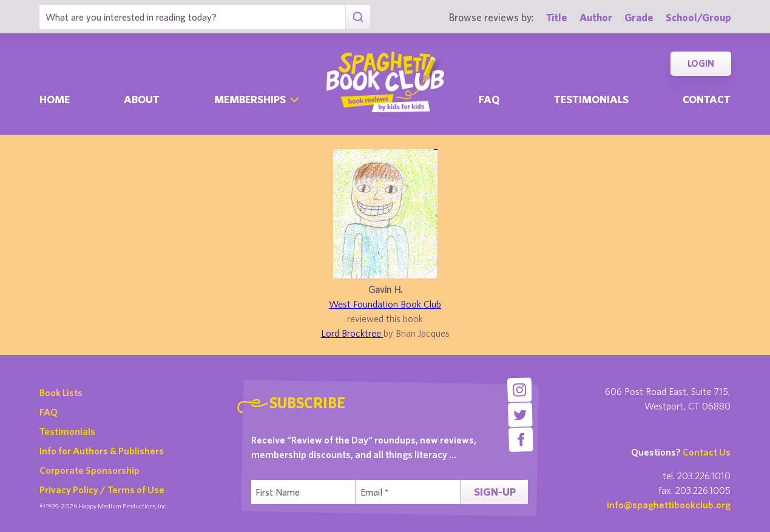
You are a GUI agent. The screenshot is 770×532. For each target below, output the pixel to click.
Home (55, 99)
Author (596, 17)
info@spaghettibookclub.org (669, 505)
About (142, 99)
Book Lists (61, 392)
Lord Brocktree (352, 333)
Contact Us (707, 452)
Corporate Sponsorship (89, 470)
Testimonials (591, 99)
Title (557, 17)
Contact (707, 99)
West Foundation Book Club (385, 304)
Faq (489, 99)
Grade (639, 17)
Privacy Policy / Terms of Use (102, 490)
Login (701, 63)
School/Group (698, 17)
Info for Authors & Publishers (102, 451)
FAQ (49, 412)
